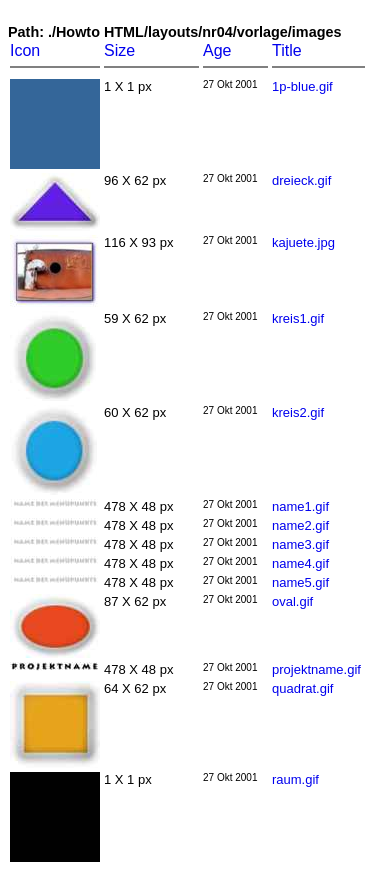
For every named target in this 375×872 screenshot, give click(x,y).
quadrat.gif (302, 688)
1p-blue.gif (302, 86)
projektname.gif (316, 669)
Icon (25, 50)
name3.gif (300, 544)
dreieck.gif (301, 180)
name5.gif (300, 582)
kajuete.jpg (303, 242)
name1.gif (300, 506)
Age (217, 50)
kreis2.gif (298, 412)
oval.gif (292, 601)
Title (287, 50)
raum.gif (295, 779)
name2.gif (300, 525)
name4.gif (300, 563)
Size (119, 50)
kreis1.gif (298, 318)
